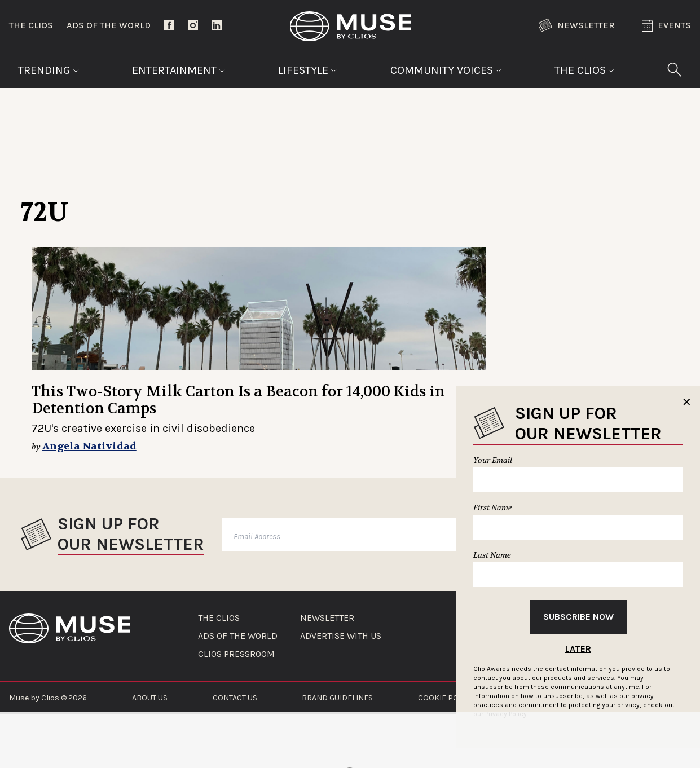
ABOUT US (150, 698)
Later (578, 649)
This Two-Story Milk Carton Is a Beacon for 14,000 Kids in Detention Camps (238, 400)
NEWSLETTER (327, 618)
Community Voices (446, 70)
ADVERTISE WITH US (341, 636)
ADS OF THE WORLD (238, 636)
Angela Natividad (89, 446)
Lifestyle (307, 70)
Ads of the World (109, 25)
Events (666, 26)
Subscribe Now (578, 617)
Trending (49, 70)
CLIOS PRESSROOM (236, 654)
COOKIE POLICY (446, 698)
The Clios (31, 25)
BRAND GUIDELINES (337, 698)
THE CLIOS (219, 618)
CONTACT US (235, 698)
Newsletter (577, 25)
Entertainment (179, 70)
